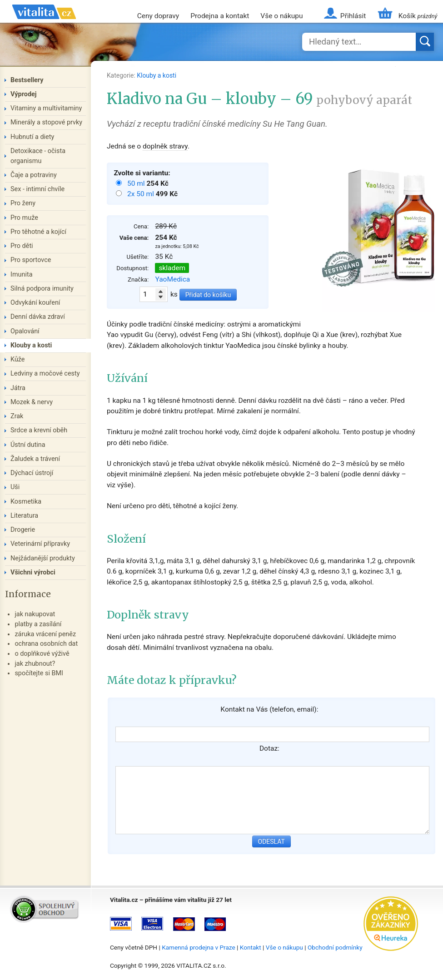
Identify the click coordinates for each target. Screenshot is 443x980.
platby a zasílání (38, 624)
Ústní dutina (28, 445)
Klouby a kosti (157, 75)
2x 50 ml (142, 194)
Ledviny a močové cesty (45, 374)
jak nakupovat (35, 614)
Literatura (24, 516)
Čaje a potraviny (34, 175)
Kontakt (251, 947)
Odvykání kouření (35, 303)
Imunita (22, 275)
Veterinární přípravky (40, 544)
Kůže (18, 359)
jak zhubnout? (35, 664)
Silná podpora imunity (42, 289)
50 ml (137, 183)
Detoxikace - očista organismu (38, 156)
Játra (18, 388)
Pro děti (22, 246)
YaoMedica (172, 279)
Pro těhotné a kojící (38, 232)
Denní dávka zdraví (38, 317)
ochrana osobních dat (46, 644)
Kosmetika (26, 502)
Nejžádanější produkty (43, 558)
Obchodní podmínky (335, 947)
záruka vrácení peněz (45, 634)
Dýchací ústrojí (32, 473)
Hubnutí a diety (32, 137)
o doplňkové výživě (42, 654)
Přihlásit (353, 16)
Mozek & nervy (32, 402)
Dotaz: (269, 748)
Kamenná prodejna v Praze (199, 947)
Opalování (25, 331)
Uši (15, 487)
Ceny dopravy (158, 16)
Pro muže (24, 218)
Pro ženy (23, 203)
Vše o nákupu (281, 16)
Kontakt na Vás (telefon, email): (269, 709)
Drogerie (23, 530)
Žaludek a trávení (35, 459)
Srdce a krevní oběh (39, 430)
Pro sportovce (31, 260)
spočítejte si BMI (39, 673)
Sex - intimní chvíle (37, 189)
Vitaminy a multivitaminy (46, 108)
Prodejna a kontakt (220, 16)
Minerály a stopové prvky (46, 122)
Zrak (17, 416)
